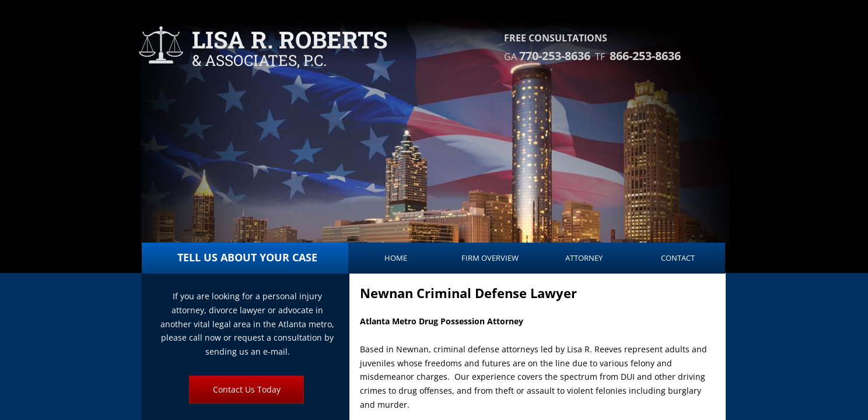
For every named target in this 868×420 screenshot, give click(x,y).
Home (396, 258)
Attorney (584, 258)
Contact (678, 258)
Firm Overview (490, 258)
